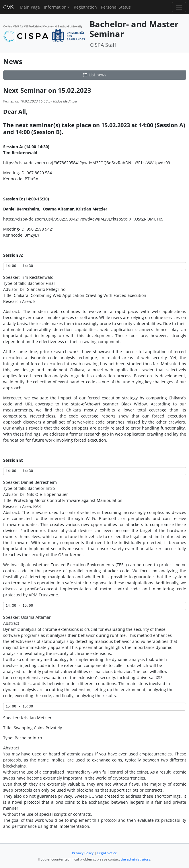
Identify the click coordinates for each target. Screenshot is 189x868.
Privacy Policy (83, 853)
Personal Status (116, 7)
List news (95, 75)
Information (55, 7)
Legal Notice (107, 853)
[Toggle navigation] (179, 7)
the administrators (136, 859)
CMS (8, 7)
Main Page (30, 7)
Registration (85, 7)
